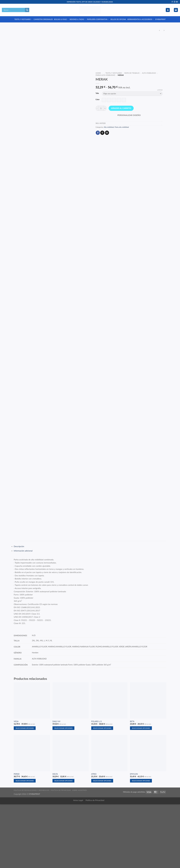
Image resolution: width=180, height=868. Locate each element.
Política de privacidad (61, 854)
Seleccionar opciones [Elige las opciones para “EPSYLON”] (141, 845)
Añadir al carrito (121, 108)
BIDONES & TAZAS (78, 19)
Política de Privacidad (95, 864)
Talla (97, 93)
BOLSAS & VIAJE (61, 19)
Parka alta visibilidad (105, 75)
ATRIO (94, 838)
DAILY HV (56, 785)
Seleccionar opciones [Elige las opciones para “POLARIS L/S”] (102, 792)
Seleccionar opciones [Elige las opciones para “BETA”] (141, 792)
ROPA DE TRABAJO (132, 73)
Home (98, 73)
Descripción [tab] (19, 610)
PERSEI (17, 838)
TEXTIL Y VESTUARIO (23, 19)
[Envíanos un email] (177, 2)
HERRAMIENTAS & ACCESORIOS (141, 19)
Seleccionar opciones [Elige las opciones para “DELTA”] (63, 845)
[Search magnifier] (27, 10)
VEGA (16, 785)
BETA (132, 785)
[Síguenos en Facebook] (172, 2)
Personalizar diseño (129, 115)
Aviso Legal (78, 864)
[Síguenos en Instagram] (174, 2)
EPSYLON (134, 838)
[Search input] (14, 10)
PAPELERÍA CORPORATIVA (98, 19)
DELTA (55, 838)
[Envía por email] (107, 133)
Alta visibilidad (149, 73)
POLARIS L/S (96, 785)
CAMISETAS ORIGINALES (43, 19)
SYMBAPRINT (160, 19)
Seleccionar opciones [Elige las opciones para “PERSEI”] (25, 845)
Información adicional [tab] (23, 614)
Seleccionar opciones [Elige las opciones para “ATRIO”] (102, 845)
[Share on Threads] (102, 133)
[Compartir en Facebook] (98, 133)
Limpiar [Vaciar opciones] (160, 90)
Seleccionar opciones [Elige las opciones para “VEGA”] (25, 792)
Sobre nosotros (79, 854)
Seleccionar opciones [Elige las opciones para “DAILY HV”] (63, 792)
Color (98, 100)
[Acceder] (168, 10)
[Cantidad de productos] (101, 108)
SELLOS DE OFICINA (118, 19)
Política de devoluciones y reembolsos (32, 854)
